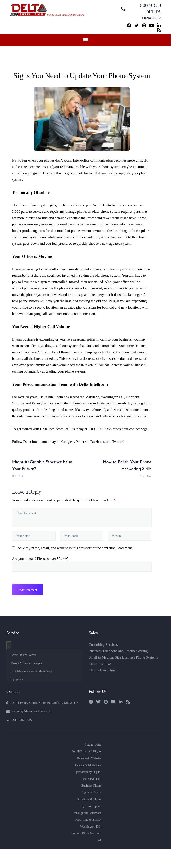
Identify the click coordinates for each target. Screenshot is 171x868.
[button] (85, 40)
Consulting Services (103, 645)
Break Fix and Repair (23, 655)
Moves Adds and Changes (26, 663)
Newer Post (118, 468)
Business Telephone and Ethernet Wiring (118, 651)
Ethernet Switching (103, 670)
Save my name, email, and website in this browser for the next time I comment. (75, 548)
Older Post (46, 468)
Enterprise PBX (100, 664)
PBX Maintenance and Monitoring (31, 671)
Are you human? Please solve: (82, 564)
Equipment (17, 679)
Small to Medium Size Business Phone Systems (123, 657)
